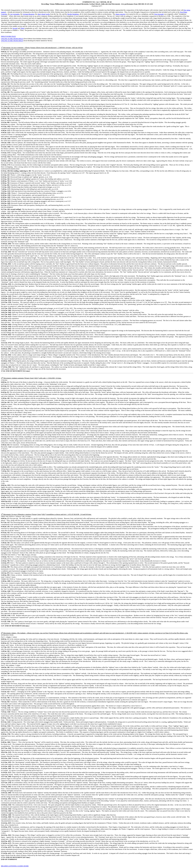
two (12, 14)
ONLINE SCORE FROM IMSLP (12, 39)
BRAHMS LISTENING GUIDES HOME (15, 866)
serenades (16, 14)
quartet (3, 12)
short (39, 14)
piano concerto (121, 14)
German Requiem (28, 14)
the (185, 10)
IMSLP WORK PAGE (8, 36)
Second (15, 28)
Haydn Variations (73, 14)
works (48, 14)
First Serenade (159, 14)
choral (43, 14)
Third (22, 28)
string (188, 10)
